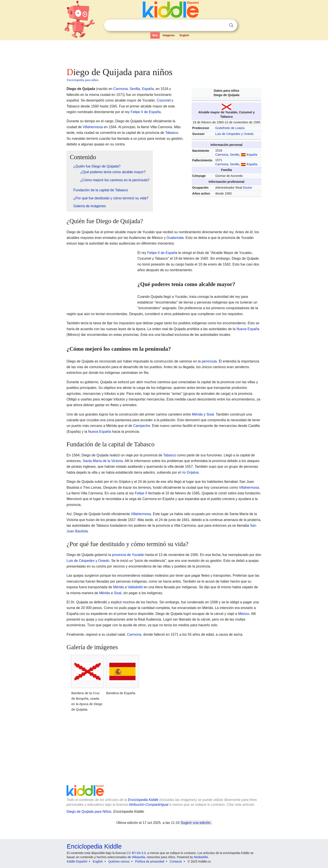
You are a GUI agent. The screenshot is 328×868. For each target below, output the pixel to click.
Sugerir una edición (196, 823)
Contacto (176, 861)
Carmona (222, 155)
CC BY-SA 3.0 (136, 853)
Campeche (142, 426)
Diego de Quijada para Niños (89, 812)
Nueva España (248, 329)
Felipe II (141, 493)
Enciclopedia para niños (83, 80)
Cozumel (164, 100)
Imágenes (169, 35)
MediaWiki (201, 857)
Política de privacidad (150, 861)
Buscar (231, 25)
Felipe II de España (146, 112)
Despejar (222, 25)
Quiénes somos (119, 861)
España (252, 155)
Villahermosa (93, 127)
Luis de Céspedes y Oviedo (234, 134)
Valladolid (135, 587)
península (209, 361)
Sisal (210, 414)
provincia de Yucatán (128, 555)
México (244, 614)
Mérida (197, 414)
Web (155, 35)
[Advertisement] (164, 52)
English (184, 35)
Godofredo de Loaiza (230, 128)
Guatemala (175, 238)
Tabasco (172, 133)
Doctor (247, 188)
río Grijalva (190, 472)
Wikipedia (138, 857)
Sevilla (235, 155)
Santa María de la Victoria (103, 461)
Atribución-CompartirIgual (149, 805)
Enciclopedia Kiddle (143, 800)
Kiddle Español (77, 861)
